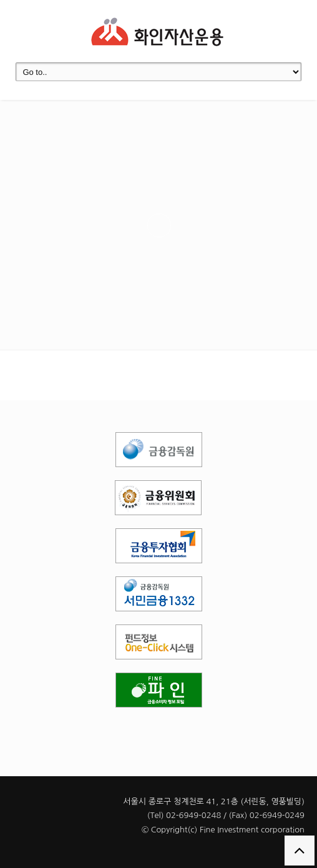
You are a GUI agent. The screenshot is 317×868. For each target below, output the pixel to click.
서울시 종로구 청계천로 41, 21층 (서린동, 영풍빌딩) (214, 801)
